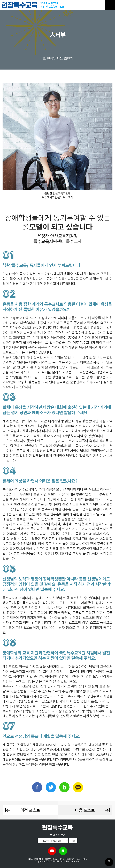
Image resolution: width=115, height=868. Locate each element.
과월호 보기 (58, 835)
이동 (73, 841)
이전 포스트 (22, 810)
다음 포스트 (93, 810)
